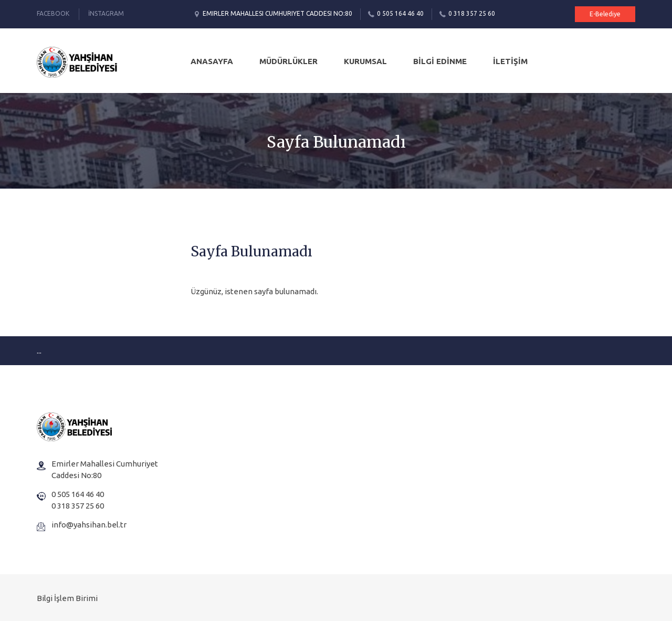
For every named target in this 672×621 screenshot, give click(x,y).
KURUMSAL (365, 61)
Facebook (53, 13)
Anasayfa (212, 61)
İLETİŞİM (510, 61)
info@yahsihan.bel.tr (89, 525)
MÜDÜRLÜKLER (288, 61)
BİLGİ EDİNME (440, 61)
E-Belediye (605, 14)
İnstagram (106, 13)
